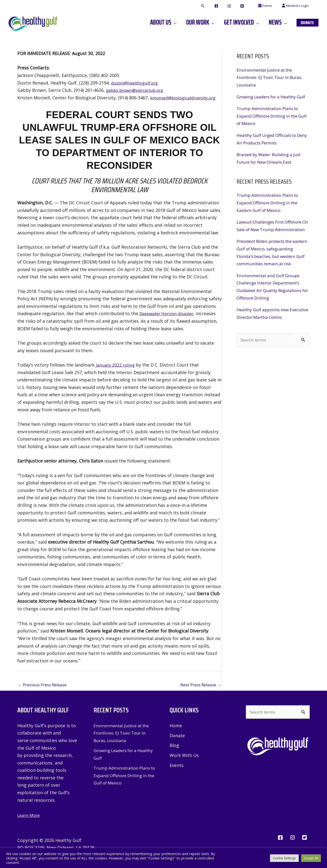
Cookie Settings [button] (284, 858)
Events (177, 766)
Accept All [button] (311, 858)
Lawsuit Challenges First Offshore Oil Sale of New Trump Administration (272, 237)
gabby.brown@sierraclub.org (137, 90)
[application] (187, 22)
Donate (177, 736)
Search (299, 358)
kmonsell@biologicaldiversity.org (185, 98)
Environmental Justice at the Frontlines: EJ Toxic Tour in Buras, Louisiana (272, 77)
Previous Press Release (44, 685)
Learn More (29, 816)
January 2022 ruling (116, 365)
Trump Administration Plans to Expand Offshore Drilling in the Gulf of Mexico (269, 123)
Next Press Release (199, 685)
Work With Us (184, 756)
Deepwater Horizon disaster (169, 313)
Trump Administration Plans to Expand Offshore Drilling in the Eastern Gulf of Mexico (269, 210)
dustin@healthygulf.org (136, 83)
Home (176, 726)
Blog (174, 746)
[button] (221, 6)
